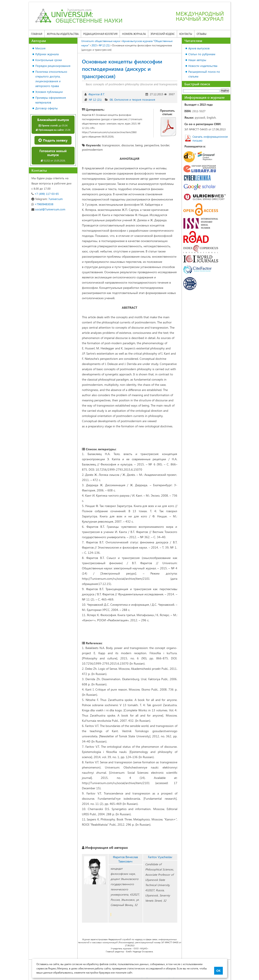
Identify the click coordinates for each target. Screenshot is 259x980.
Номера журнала (134, 34)
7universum (47, 199)
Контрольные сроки (49, 60)
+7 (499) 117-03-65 (45, 194)
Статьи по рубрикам (202, 54)
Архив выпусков (199, 48)
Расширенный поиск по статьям (204, 74)
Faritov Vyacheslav (160, 857)
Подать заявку (53, 140)
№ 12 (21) (95, 99)
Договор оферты (46, 108)
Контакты (186, 34)
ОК (218, 971)
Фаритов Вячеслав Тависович (125, 859)
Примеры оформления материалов (51, 100)
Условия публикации (49, 92)
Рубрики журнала (47, 54)
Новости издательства (203, 66)
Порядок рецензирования (53, 66)
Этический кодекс (163, 34)
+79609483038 (42, 204)
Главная (37, 34)
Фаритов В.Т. (96, 94)
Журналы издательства (63, 34)
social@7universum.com (48, 209)
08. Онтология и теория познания (132, 99)
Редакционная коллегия (100, 34)
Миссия (40, 48)
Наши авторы (197, 60)
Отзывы (201, 34)
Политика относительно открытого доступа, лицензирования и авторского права (51, 79)
